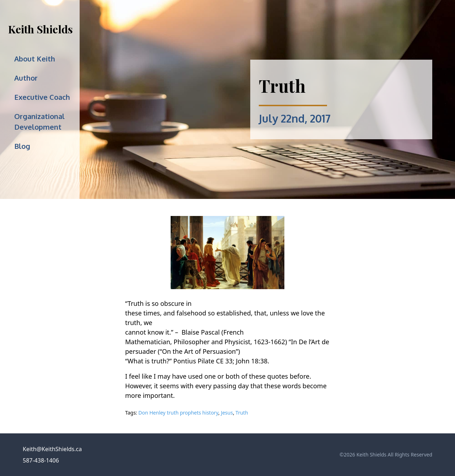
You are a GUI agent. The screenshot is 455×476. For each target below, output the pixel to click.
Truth (242, 413)
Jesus (227, 413)
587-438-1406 (41, 460)
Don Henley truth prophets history (178, 413)
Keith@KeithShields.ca (52, 449)
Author (26, 78)
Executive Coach (42, 97)
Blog (22, 146)
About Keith (35, 59)
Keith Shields (41, 29)
